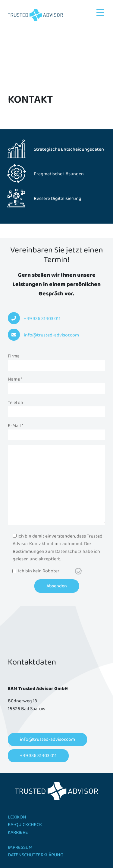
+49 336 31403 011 (38, 756)
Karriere (18, 832)
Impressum (20, 847)
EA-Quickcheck (25, 825)
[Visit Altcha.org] (78, 571)
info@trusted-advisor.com (47, 739)
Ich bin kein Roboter (39, 571)
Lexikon (17, 817)
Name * (56, 384)
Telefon (56, 407)
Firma (56, 361)
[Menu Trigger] (100, 13)
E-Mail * (56, 430)
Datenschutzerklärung (36, 855)
